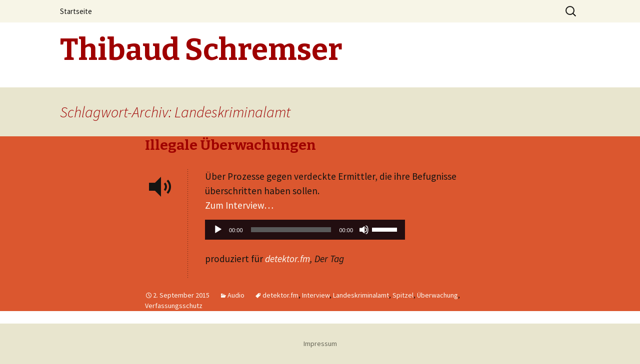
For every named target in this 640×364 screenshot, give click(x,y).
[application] (305, 232)
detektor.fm (287, 259)
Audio (236, 295)
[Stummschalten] (364, 230)
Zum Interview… (239, 205)
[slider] (291, 230)
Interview (316, 295)
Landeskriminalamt (361, 295)
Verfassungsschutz (174, 306)
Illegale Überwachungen (230, 145)
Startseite (76, 11)
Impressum (320, 344)
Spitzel (403, 295)
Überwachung (437, 295)
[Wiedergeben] (218, 230)
